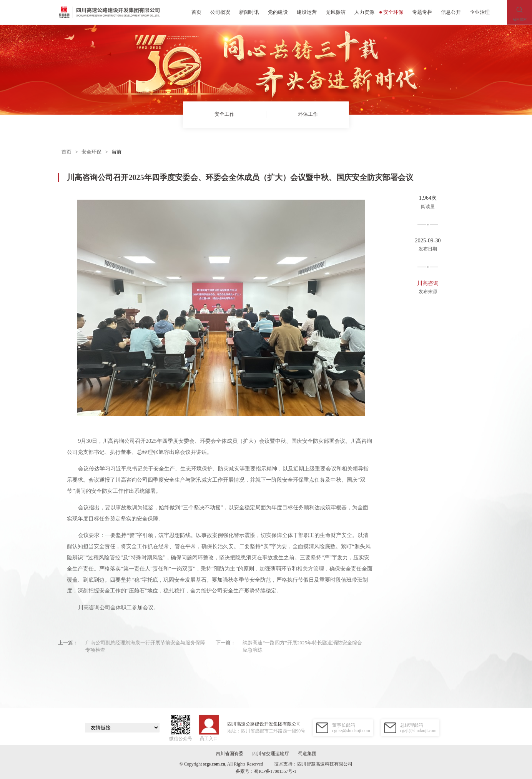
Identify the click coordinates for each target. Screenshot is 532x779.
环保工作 (308, 114)
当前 (116, 152)
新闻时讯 (249, 12)
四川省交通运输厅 (271, 754)
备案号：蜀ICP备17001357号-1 (266, 771)
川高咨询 (428, 283)
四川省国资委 (229, 754)
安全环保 (391, 12)
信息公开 (451, 12)
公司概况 (220, 12)
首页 (196, 12)
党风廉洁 (336, 12)
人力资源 (364, 12)
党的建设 (278, 12)
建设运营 (307, 12)
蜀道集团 (307, 754)
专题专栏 (422, 12)
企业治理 (480, 12)
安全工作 (224, 114)
